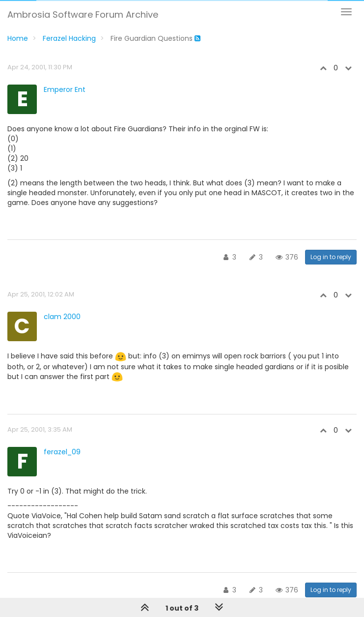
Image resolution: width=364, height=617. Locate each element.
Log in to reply (331, 257)
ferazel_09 (62, 452)
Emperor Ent (65, 89)
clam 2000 (62, 317)
